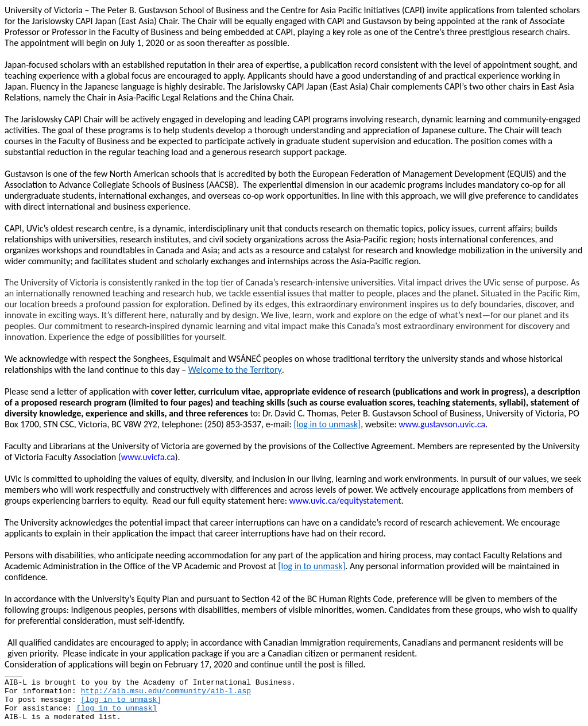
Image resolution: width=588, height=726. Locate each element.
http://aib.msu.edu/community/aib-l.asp (166, 691)
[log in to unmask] (327, 424)
